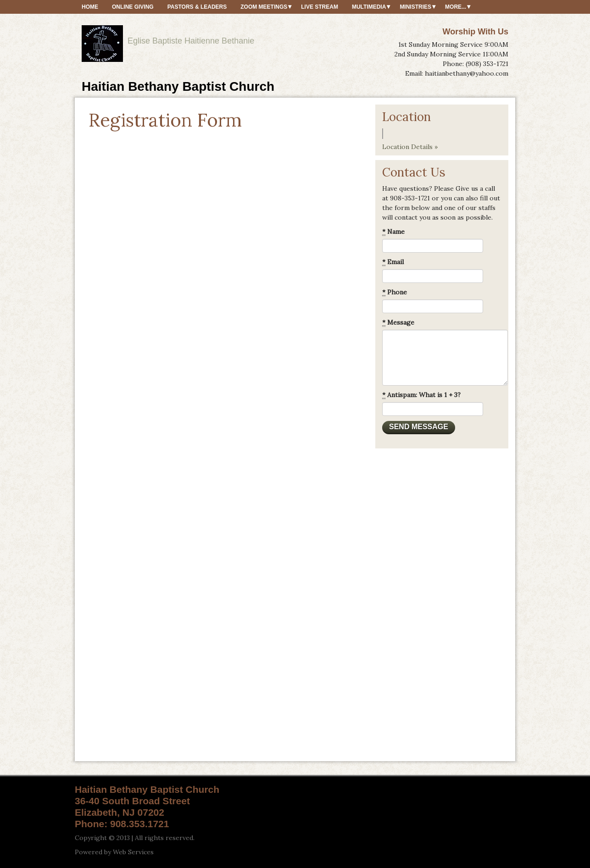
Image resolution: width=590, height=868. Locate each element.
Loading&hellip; (218, 438)
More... (456, 7)
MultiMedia (369, 7)
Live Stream (320, 7)
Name (393, 232)
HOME (90, 7)
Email (393, 262)
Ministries (415, 7)
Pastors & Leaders (197, 7)
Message (398, 323)
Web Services (133, 852)
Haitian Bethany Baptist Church (178, 86)
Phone (395, 292)
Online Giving (133, 7)
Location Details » (410, 147)
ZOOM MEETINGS (264, 7)
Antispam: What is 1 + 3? (421, 395)
